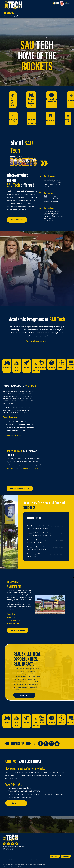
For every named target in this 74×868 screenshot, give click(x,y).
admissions (17, 788)
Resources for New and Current (44, 503)
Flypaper (22, 867)
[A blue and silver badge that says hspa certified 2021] (55, 861)
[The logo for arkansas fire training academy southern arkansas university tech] (69, 861)
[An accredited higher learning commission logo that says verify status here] (59, 861)
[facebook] (5, 13)
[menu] (70, 9)
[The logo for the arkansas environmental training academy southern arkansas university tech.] (51, 861)
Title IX (34, 865)
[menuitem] (6, 859)
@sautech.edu (26, 788)
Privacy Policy (41, 865)
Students (29, 507)
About (17, 143)
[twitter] (8, 13)
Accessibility (9, 867)
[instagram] (10, 13)
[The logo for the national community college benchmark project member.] (66, 861)
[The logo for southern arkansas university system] (62, 861)
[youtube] (13, 13)
